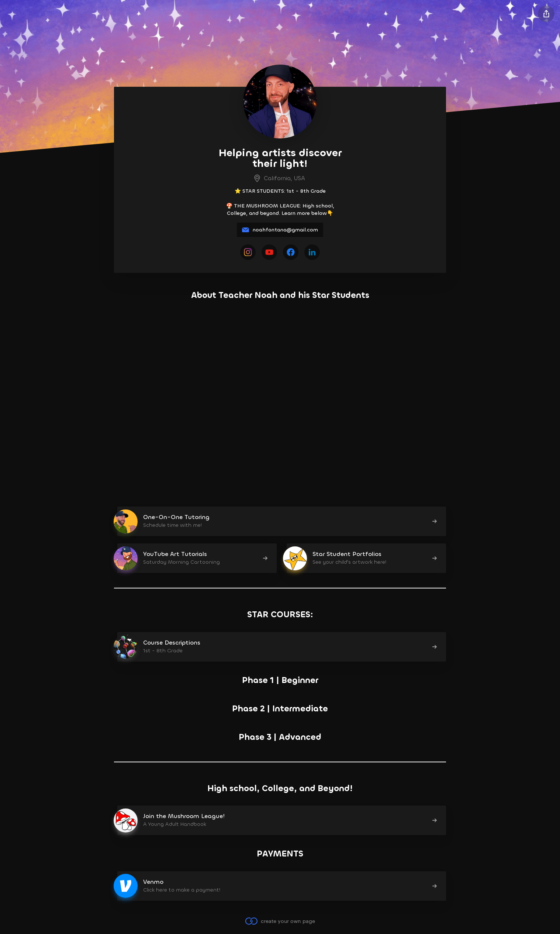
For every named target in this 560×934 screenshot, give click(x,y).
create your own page (280, 921)
